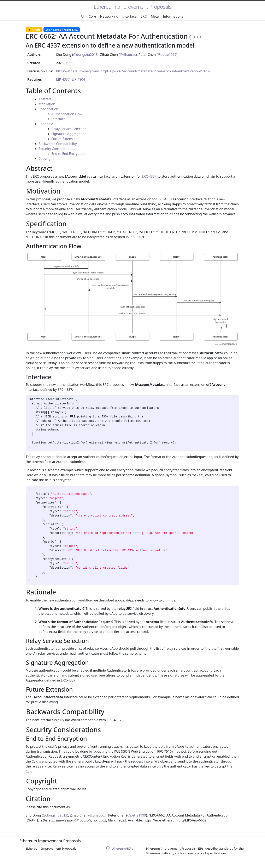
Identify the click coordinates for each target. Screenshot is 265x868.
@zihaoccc (128, 55)
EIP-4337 (63, 79)
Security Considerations (57, 149)
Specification (48, 109)
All (83, 16)
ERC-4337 (149, 176)
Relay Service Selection (69, 129)
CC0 (90, 789)
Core (92, 16)
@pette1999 (167, 55)
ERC (144, 16)
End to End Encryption (69, 154)
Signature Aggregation (69, 134)
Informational (174, 16)
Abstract (45, 99)
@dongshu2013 (85, 55)
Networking (109, 16)
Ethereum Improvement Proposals (133, 7)
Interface (130, 16)
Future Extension (64, 139)
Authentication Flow (67, 114)
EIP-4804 (78, 79)
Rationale (46, 124)
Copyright (46, 159)
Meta (155, 16)
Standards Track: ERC (62, 30)
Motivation (47, 104)
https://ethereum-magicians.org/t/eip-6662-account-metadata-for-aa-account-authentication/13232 (133, 71)
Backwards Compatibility (58, 144)
